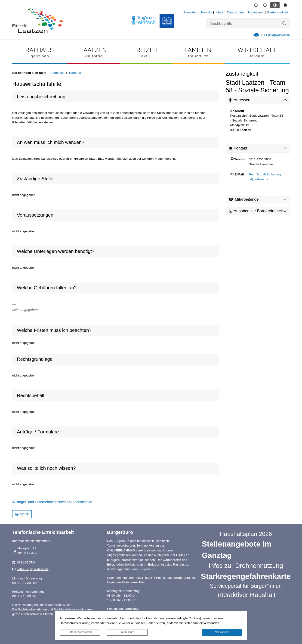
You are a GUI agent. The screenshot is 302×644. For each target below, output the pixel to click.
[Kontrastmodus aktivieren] (275, 5)
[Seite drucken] (285, 5)
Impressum (127, 632)
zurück (22, 514)
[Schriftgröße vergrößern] (265, 5)
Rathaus (75, 73)
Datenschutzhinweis (80, 632)
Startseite (57, 73)
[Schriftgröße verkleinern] (256, 5)
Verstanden (222, 632)
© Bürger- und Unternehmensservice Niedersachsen (52, 502)
